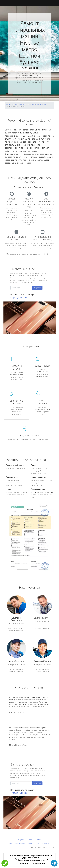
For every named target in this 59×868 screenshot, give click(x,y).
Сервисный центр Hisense (16, 104)
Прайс (30, 840)
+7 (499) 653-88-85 (30, 68)
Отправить (37, 288)
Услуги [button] (20, 840)
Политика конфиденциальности (20, 844)
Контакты (39, 840)
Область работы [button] (42, 844)
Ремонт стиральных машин (36, 104)
